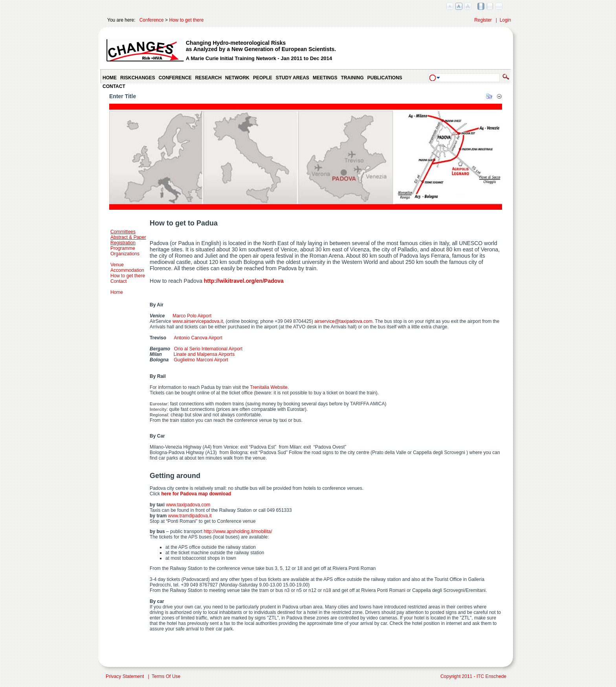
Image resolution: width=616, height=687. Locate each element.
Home (117, 292)
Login (505, 20)
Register (483, 20)
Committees (123, 232)
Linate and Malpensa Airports (204, 354)
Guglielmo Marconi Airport (201, 360)
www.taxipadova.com (188, 505)
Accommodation (127, 270)
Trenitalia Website (269, 387)
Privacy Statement (125, 676)
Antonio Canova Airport (194, 338)
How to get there (186, 20)
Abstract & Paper (128, 237)
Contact (118, 281)
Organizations (125, 254)
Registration (123, 243)
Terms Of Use (166, 676)
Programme (123, 248)
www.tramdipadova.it (190, 516)
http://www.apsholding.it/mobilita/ (238, 531)
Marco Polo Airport (188, 316)
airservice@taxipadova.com (343, 321)
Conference (152, 20)
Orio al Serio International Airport (208, 349)
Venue (117, 265)
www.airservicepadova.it (198, 321)
